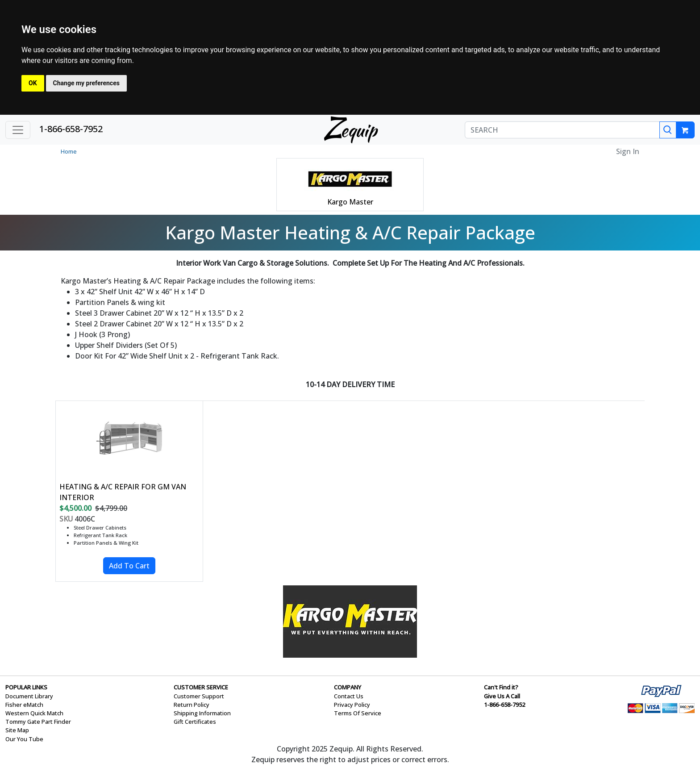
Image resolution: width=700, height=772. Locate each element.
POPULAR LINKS (26, 687)
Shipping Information (202, 713)
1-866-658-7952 (71, 129)
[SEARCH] (562, 130)
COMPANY (348, 687)
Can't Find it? (501, 687)
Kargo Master (350, 202)
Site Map (17, 730)
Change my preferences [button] (86, 83)
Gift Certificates (195, 722)
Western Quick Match (34, 713)
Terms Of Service (358, 713)
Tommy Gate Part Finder (38, 722)
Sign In (628, 151)
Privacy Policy (352, 705)
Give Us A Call (502, 696)
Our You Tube (24, 739)
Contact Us (349, 696)
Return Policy (192, 705)
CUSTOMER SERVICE (201, 687)
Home (69, 151)
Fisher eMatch (24, 705)
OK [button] (33, 83)
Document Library (29, 696)
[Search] (668, 130)
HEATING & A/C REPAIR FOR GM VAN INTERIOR (123, 492)
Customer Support (199, 696)
